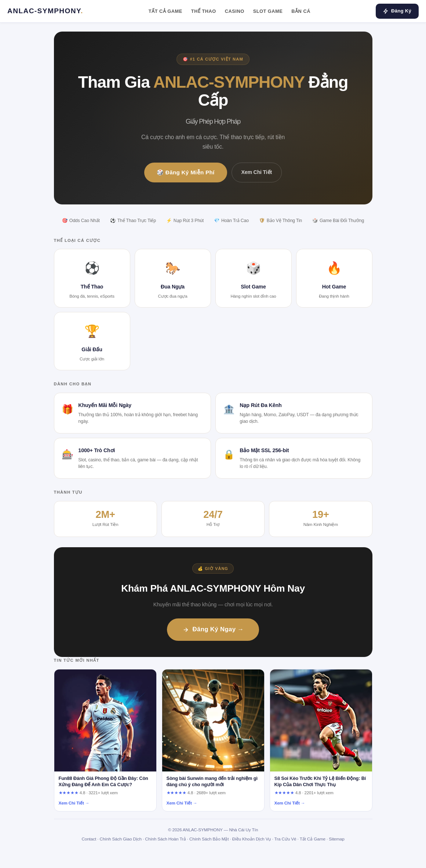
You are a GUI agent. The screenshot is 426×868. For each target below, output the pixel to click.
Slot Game (268, 11)
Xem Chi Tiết (257, 172)
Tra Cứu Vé (285, 839)
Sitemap (336, 839)
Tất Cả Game (165, 11)
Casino (235, 11)
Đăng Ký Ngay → (213, 629)
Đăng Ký (397, 11)
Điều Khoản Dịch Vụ (252, 839)
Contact (89, 839)
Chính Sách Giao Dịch (121, 839)
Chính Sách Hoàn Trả (165, 839)
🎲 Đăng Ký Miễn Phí (186, 172)
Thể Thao (204, 11)
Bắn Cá (301, 11)
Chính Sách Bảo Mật (209, 839)
